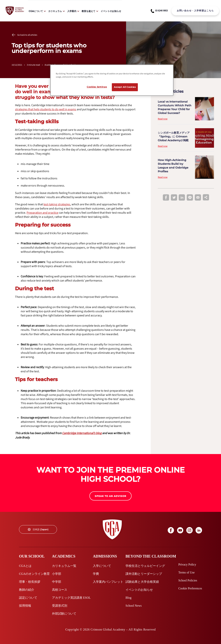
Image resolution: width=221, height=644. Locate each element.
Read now (163, 119)
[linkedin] (182, 198)
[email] (198, 198)
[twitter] (174, 198)
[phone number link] (159, 11)
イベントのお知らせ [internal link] (111, 11)
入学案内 (72, 11)
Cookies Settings (97, 87)
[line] (190, 198)
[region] (112, 80)
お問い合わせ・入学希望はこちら (195, 11)
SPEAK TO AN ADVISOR (110, 496)
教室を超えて (88, 11)
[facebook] (166, 198)
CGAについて (36, 11)
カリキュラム (55, 11)
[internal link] (195, 11)
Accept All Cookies (125, 87)
